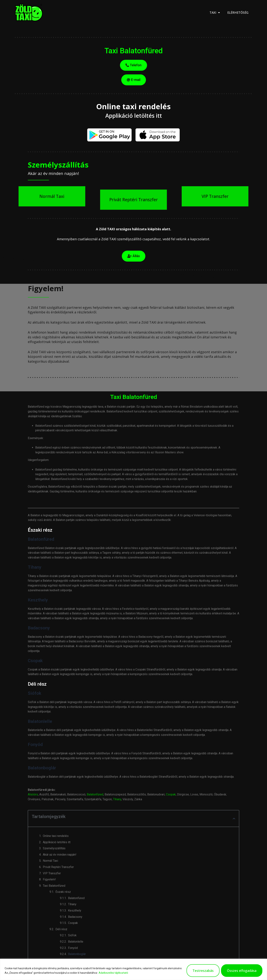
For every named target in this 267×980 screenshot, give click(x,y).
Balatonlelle (76, 942)
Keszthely (75, 910)
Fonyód (73, 948)
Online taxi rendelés (56, 836)
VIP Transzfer (52, 873)
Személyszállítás (54, 848)
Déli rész (61, 929)
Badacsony (75, 917)
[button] (234, 819)
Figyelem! (49, 879)
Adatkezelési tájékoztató (113, 973)
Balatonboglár (77, 954)
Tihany (117, 799)
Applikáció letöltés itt (57, 842)
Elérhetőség (238, 13)
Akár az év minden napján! (60, 855)
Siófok (72, 935)
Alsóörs (33, 794)
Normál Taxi (50, 861)
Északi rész (63, 892)
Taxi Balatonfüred (54, 886)
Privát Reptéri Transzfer (58, 867)
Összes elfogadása (242, 971)
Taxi (215, 13)
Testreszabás (203, 971)
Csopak (171, 794)
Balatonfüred (95, 794)
